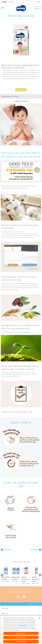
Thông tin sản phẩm (21, 101)
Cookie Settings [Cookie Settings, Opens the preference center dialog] (21, 633)
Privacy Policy (23, 625)
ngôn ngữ (37, 8)
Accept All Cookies (21, 641)
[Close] (39, 618)
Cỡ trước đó (8, 550)
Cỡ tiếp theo (34, 550)
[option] (5, 574)
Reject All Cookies (21, 637)
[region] (21, 630)
